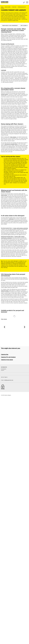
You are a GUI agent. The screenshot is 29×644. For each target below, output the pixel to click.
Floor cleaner (4, 319)
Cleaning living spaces (7, 360)
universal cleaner (5, 291)
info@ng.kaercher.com (9, 380)
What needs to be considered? (10, 26)
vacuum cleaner (5, 94)
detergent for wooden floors (11, 144)
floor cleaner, (13, 137)
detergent (11, 219)
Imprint (3, 370)
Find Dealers (4, 369)
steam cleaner (4, 195)
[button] (27, 25)
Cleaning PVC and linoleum (8, 357)
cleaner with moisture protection (21, 228)
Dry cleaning (24, 26)
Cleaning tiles (5, 355)
